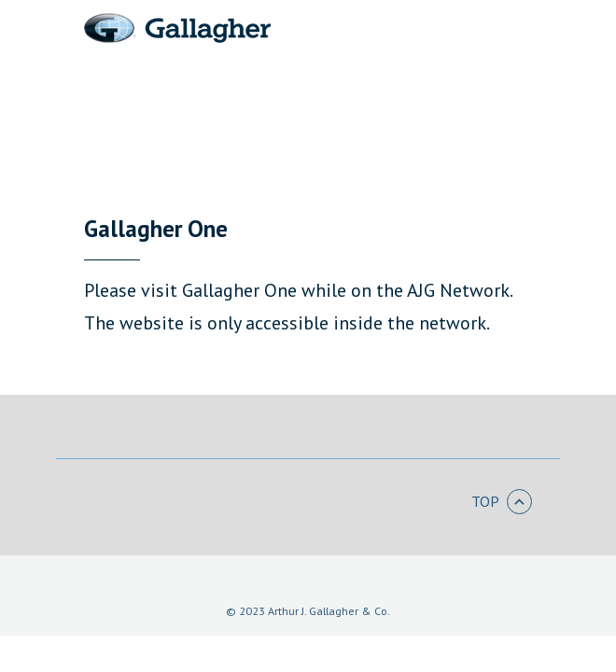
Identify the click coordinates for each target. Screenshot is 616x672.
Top (502, 502)
